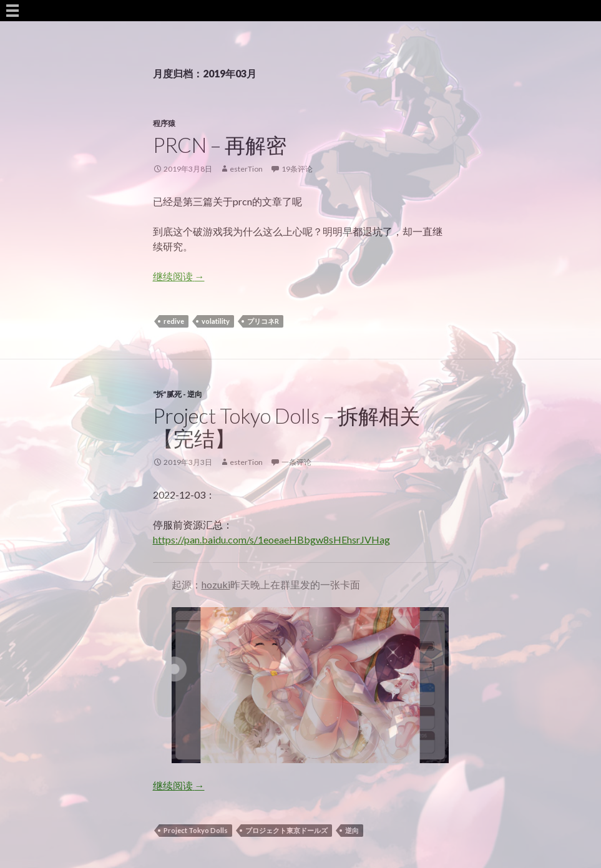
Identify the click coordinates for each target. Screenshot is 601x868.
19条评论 (297, 169)
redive (174, 321)
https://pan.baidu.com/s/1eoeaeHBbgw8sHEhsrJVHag (271, 539)
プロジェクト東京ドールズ (286, 830)
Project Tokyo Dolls (196, 830)
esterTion (246, 169)
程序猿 (164, 123)
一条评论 (296, 462)
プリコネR (263, 321)
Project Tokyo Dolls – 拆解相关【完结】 (286, 427)
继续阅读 (179, 276)
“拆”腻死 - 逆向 (178, 394)
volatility (216, 321)
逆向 (352, 830)
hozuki (216, 584)
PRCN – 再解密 (220, 145)
